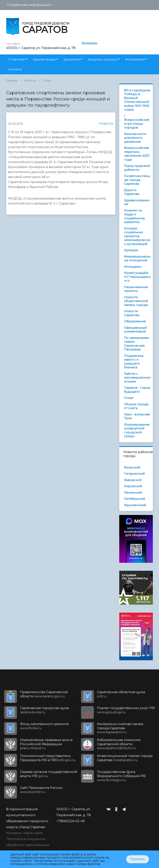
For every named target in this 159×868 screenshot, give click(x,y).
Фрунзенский (135, 505)
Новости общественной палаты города (136, 301)
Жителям (89, 43)
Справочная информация (29, 5)
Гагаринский (134, 474)
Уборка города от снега (136, 406)
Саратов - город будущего (137, 390)
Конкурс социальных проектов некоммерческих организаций (137, 236)
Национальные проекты (136, 289)
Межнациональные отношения (137, 258)
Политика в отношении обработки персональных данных (28, 845)
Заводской (133, 480)
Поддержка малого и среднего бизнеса (134, 362)
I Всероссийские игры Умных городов (137, 122)
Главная (12, 81)
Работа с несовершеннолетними (137, 378)
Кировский (133, 486)
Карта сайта (33, 833)
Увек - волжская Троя (137, 416)
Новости (30, 81)
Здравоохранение (137, 202)
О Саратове (16, 59)
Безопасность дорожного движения (135, 138)
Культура (131, 250)
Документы (72, 59)
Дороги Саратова (132, 192)
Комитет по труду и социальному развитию (134, 216)
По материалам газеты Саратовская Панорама (136, 344)
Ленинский (133, 493)
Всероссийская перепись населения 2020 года (137, 154)
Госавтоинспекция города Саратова (137, 180)
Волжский (132, 467)
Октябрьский (134, 499)
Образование (135, 321)
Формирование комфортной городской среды (137, 430)
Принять (138, 859)
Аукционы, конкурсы (103, 59)
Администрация (44, 59)
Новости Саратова (132, 313)
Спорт (47, 81)
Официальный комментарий (135, 330)
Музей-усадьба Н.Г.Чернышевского (137, 277)
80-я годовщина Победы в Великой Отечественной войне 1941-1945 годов (137, 100)
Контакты (15, 69)
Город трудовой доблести (137, 168)
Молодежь (133, 267)
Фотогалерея (135, 59)
